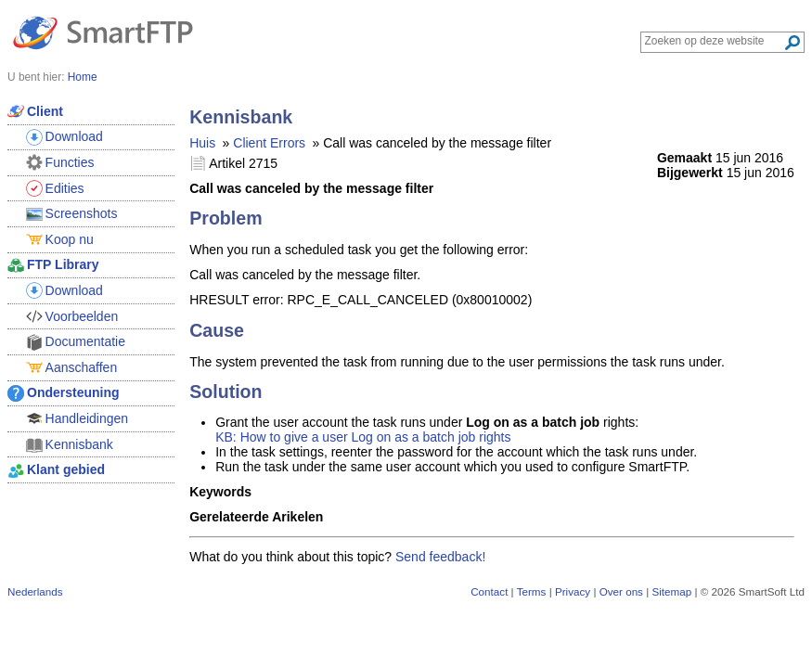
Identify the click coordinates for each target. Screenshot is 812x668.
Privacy (573, 591)
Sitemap (671, 591)
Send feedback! (440, 557)
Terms (532, 591)
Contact (489, 591)
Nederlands (35, 591)
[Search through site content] (714, 41)
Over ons (621, 591)
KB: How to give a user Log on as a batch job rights (363, 437)
